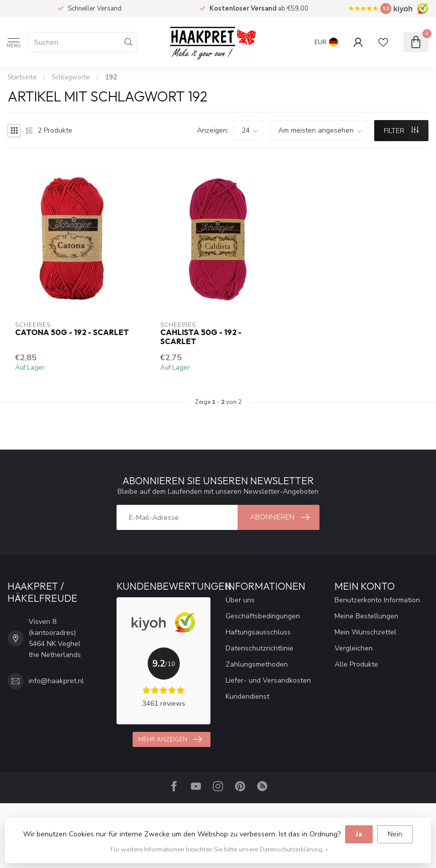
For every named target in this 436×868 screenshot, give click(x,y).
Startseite (22, 77)
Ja (359, 834)
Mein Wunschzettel (365, 632)
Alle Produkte (356, 664)
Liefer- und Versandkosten (268, 680)
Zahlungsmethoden (257, 664)
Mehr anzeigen (170, 739)
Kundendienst (247, 696)
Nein (395, 834)
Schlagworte (71, 77)
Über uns (240, 600)
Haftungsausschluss (258, 632)
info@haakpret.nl (56, 681)
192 (111, 77)
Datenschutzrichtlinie (259, 648)
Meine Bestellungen (366, 616)
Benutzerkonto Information (377, 600)
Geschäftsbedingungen (263, 616)
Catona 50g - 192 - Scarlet (72, 333)
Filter (401, 131)
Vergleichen (354, 648)
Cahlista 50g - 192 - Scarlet (201, 337)
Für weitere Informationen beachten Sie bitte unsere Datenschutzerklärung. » (219, 849)
